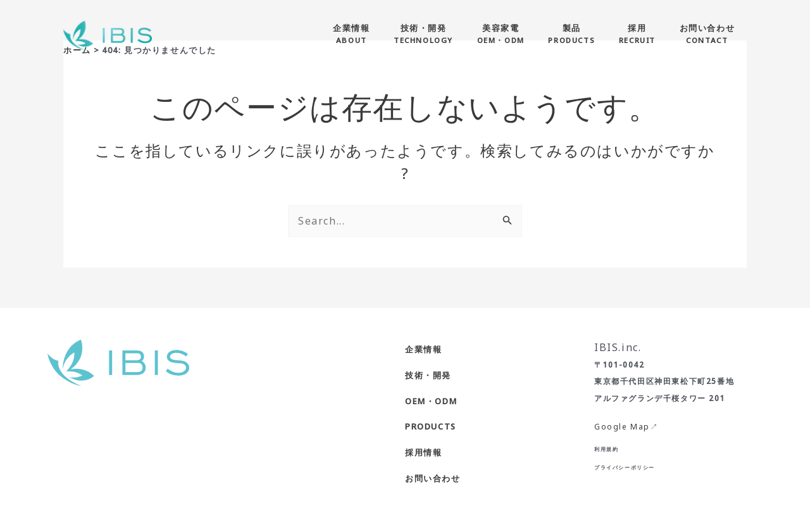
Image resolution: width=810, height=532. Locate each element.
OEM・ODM (431, 401)
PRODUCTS (431, 426)
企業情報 (423, 349)
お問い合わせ (433, 478)
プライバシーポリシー (625, 467)
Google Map (622, 427)
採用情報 (423, 452)
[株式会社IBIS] (108, 34)
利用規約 (606, 449)
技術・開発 (428, 375)
